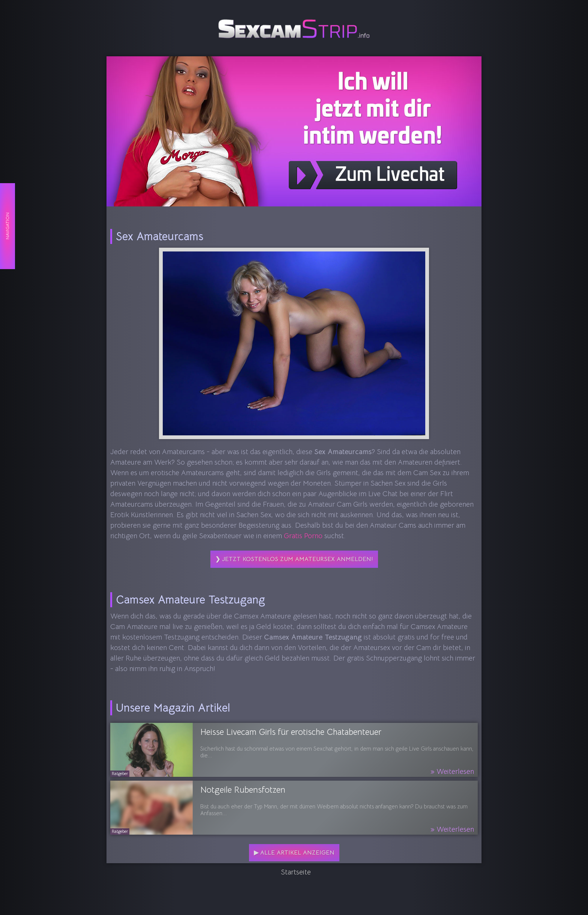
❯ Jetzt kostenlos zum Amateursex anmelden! (294, 559)
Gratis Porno (303, 536)
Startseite (296, 872)
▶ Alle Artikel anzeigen (294, 853)
